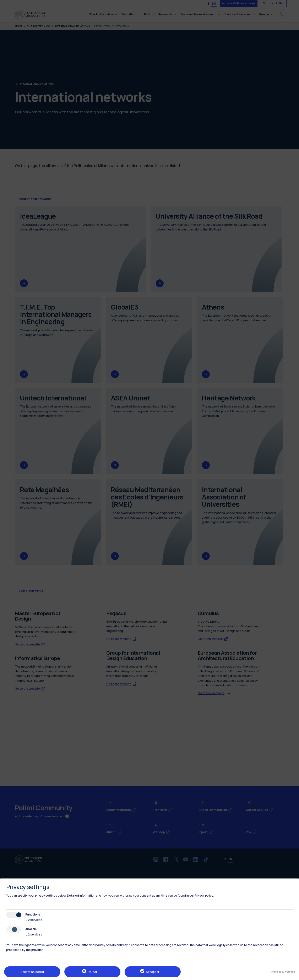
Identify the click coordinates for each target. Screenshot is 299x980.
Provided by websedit (283, 972)
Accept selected (32, 972)
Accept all (153, 972)
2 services (34, 920)
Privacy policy (204, 895)
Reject (93, 972)
